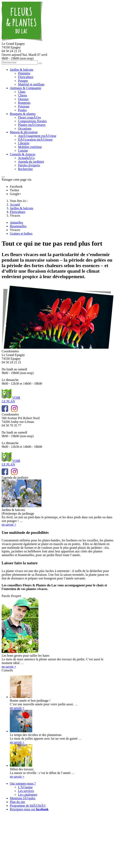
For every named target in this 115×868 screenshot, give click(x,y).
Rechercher (25, 169)
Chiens (22, 95)
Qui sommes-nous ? (23, 783)
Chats (22, 92)
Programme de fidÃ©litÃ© (28, 806)
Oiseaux (23, 99)
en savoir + (17, 708)
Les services (26, 791)
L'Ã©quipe (25, 787)
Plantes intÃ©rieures (32, 125)
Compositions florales (32, 121)
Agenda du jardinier (31, 162)
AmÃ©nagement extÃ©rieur (37, 136)
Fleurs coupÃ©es (29, 117)
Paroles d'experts (29, 165)
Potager (23, 81)
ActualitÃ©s (26, 158)
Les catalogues (28, 795)
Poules (22, 110)
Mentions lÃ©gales (23, 798)
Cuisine (23, 151)
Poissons (24, 106)
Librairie (24, 143)
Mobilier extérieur (30, 147)
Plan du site (17, 802)
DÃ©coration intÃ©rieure (35, 139)
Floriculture (26, 77)
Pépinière (24, 73)
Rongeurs (24, 103)
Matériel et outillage (31, 84)
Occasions (25, 128)
